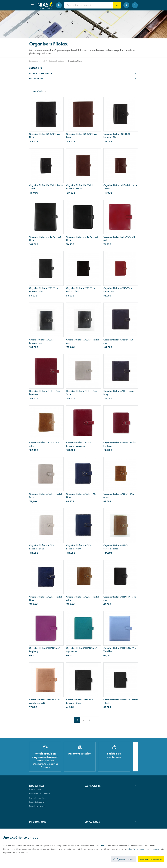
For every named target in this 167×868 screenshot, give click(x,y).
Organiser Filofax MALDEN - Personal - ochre (117, 547)
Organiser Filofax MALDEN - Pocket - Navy (46, 598)
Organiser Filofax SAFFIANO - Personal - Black (80, 701)
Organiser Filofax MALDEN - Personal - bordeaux (79, 444)
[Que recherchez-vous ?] (89, 5)
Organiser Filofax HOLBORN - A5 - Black (45, 136)
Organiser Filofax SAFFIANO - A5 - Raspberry (45, 650)
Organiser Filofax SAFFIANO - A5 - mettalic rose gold (45, 701)
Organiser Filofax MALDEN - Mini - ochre (119, 495)
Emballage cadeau (37, 807)
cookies (104, 846)
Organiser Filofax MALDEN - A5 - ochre (45, 444)
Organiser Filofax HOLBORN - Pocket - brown (120, 187)
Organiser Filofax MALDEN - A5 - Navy (119, 393)
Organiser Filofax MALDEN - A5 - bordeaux (45, 393)
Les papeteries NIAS (37, 61)
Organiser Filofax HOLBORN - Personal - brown (80, 187)
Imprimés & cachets (37, 803)
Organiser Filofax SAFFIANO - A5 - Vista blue (120, 650)
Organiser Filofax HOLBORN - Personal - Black (117, 136)
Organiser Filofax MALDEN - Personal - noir (42, 341)
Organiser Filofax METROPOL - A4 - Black (46, 238)
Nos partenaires (92, 799)
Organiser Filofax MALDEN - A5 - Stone (82, 393)
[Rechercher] (117, 5)
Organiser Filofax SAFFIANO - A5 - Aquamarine (82, 650)
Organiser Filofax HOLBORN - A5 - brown (82, 136)
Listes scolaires (35, 791)
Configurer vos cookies (123, 859)
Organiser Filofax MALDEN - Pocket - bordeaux (120, 444)
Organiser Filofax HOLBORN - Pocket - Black (46, 187)
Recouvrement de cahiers (40, 795)
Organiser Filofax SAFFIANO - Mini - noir (120, 598)
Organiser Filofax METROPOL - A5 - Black (83, 238)
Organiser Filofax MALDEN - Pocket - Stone (46, 495)
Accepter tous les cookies (151, 859)
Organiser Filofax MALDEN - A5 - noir (119, 341)
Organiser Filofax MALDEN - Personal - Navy (79, 547)
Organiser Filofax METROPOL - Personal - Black (43, 290)
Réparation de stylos (38, 799)
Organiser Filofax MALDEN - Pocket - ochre (83, 598)
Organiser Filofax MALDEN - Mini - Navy (82, 495)
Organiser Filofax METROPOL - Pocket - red (118, 290)
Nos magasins (91, 795)
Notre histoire (91, 791)
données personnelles (138, 849)
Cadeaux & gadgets (56, 61)
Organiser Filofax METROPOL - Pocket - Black (80, 290)
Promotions (36, 79)
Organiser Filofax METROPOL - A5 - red (120, 238)
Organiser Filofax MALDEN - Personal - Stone (42, 547)
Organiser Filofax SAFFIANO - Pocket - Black (120, 701)
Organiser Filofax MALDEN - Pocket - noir (83, 341)
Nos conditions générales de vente (44, 828)
